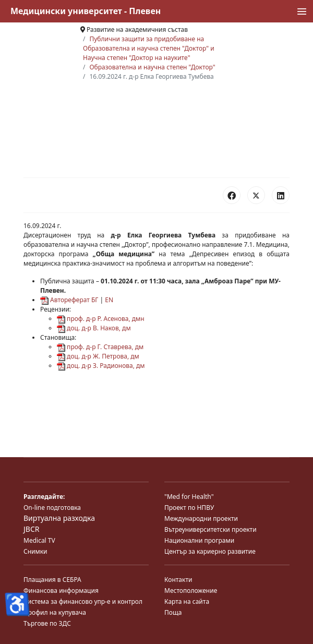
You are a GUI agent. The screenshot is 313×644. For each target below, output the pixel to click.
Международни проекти (201, 518)
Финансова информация (61, 591)
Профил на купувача (55, 612)
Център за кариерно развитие (210, 551)
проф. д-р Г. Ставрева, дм (100, 347)
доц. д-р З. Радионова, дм (101, 366)
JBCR (31, 529)
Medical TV (39, 540)
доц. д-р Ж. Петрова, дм (98, 356)
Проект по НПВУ (189, 508)
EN (109, 300)
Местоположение (191, 591)
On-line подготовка (52, 508)
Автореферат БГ (69, 300)
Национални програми (199, 540)
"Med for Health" (189, 497)
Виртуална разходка (59, 518)
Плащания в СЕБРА (52, 580)
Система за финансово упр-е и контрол (83, 601)
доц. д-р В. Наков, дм (94, 328)
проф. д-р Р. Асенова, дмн (101, 319)
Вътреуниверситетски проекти (210, 529)
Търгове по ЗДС (47, 623)
